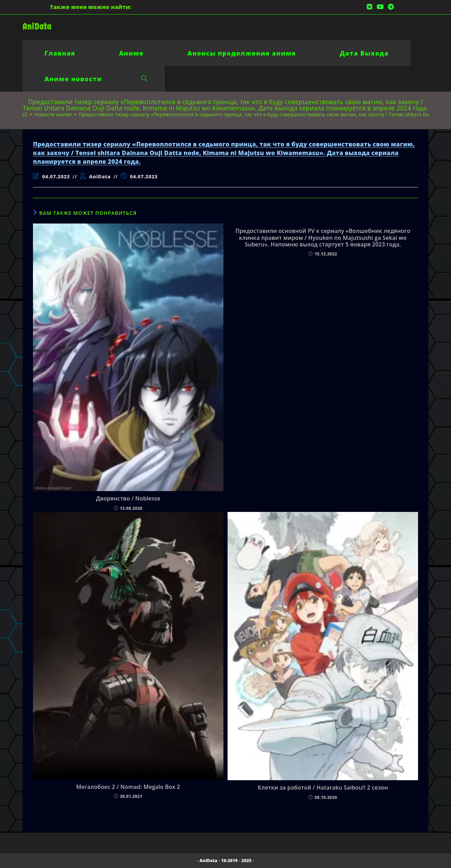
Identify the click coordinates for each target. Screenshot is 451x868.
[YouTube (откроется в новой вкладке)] (380, 7)
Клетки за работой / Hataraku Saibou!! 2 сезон (323, 788)
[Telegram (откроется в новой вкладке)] (390, 7)
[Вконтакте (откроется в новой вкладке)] (369, 7)
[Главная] (25, 114)
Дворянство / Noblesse (128, 499)
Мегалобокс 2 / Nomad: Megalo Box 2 (128, 787)
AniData (37, 27)
